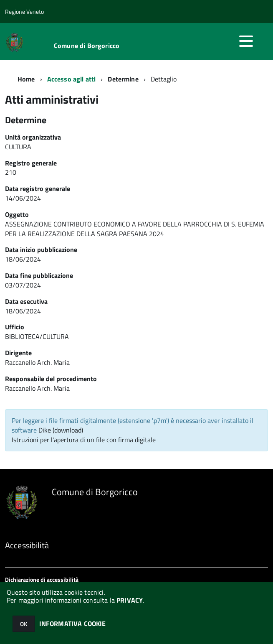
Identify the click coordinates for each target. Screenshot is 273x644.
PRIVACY (130, 600)
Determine (123, 79)
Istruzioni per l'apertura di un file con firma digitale (84, 440)
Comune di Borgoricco (87, 46)
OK (24, 624)
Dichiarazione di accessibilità (42, 579)
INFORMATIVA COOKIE (73, 624)
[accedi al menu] (246, 41)
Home (26, 79)
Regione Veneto (24, 11)
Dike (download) (61, 430)
